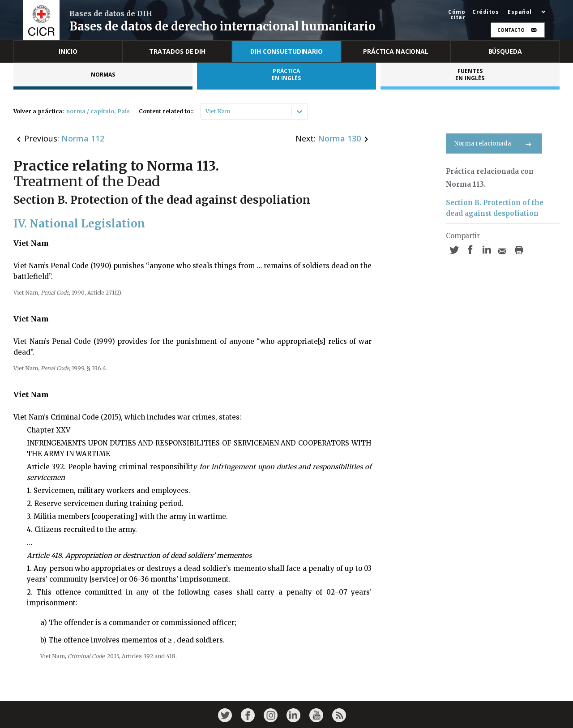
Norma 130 (339, 138)
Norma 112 (83, 138)
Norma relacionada (494, 143)
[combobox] (206, 111)
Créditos (485, 12)
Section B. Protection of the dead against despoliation (495, 208)
